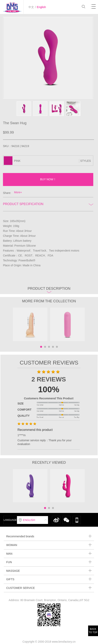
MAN (49, 554)
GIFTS (49, 579)
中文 (31, 7)
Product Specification (48, 204)
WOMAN (49, 545)
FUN (49, 562)
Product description (49, 290)
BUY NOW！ (48, 179)
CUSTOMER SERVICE (49, 588)
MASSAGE (49, 571)
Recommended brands (49, 536)
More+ (18, 192)
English (41, 7)
